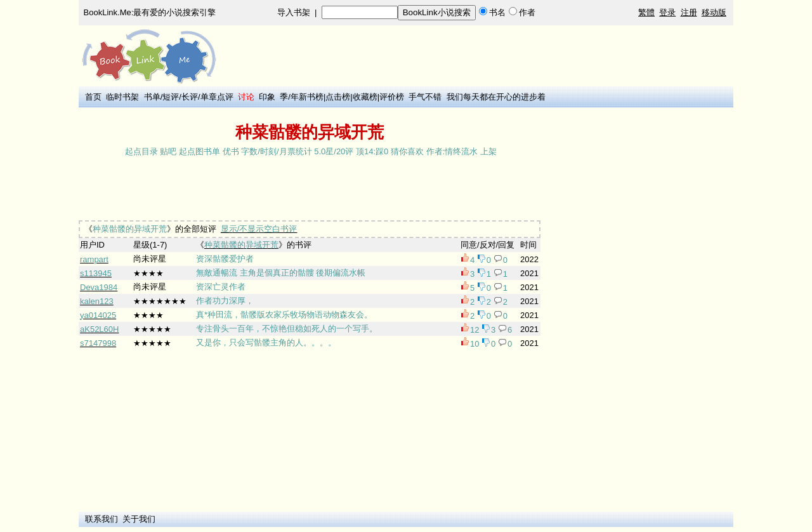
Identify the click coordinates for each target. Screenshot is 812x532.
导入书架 (294, 12)
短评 (171, 97)
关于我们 (139, 519)
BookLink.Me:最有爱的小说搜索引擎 (150, 12)
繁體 (646, 12)
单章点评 (217, 97)
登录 (667, 12)
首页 (93, 97)
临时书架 (122, 97)
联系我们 (101, 519)
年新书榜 (307, 97)
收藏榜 (365, 97)
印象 (267, 97)
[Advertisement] (310, 190)
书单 (152, 97)
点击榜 (338, 97)
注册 (689, 12)
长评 (190, 97)
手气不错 (425, 97)
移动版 (714, 12)
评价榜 (392, 97)
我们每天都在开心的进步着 (496, 97)
